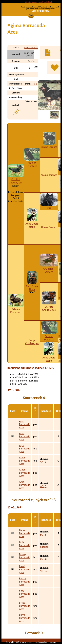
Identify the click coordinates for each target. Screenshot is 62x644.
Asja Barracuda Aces (25, 449)
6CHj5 (43, 486)
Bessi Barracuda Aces (25, 570)
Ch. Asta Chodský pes (49, 308)
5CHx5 (43, 571)
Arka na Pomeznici (16, 311)
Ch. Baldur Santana (49, 270)
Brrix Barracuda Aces (25, 545)
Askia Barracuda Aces (25, 461)
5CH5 (35, 84)
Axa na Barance (49, 175)
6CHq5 (44, 559)
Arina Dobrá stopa (32, 225)
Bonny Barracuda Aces (25, 557)
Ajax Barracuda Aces (25, 424)
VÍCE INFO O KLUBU (41, 11)
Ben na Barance (49, 147)
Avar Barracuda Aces (25, 485)
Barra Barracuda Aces (25, 618)
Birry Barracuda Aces (25, 594)
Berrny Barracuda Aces (25, 582)
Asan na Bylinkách (32, 164)
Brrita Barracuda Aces (25, 606)
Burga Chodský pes (32, 342)
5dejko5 (44, 547)
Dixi (49, 208)
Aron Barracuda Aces (25, 436)
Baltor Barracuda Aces (25, 533)
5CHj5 (43, 535)
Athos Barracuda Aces (25, 473)
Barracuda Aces (31, 47)
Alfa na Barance (49, 227)
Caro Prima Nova (32, 288)
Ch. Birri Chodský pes (16, 181)
